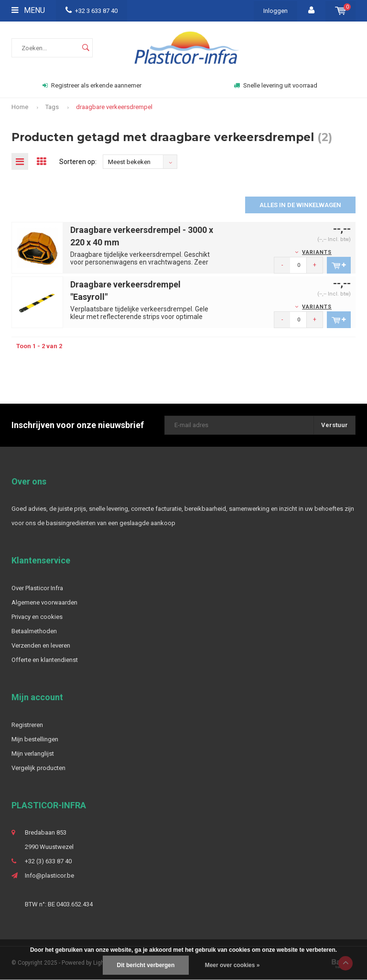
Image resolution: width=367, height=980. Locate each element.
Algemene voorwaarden (44, 602)
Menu (28, 10)
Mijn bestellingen (35, 739)
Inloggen (275, 11)
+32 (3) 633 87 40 (48, 861)
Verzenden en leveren (41, 645)
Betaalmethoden (34, 631)
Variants (317, 252)
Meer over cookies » (232, 965)
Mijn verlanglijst (33, 754)
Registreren (27, 725)
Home (20, 107)
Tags (52, 107)
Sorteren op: (78, 162)
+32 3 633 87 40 (92, 11)
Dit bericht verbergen (146, 965)
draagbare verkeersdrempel (114, 107)
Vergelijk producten (38, 768)
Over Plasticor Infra (37, 588)
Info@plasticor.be (49, 875)
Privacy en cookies (37, 617)
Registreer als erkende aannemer (92, 85)
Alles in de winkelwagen (300, 205)
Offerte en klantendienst (45, 660)
